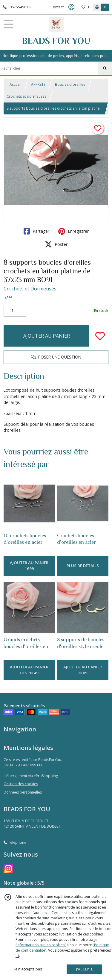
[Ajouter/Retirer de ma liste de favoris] (100, 336)
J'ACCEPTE (85, 969)
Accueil (16, 84)
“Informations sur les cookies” (41, 945)
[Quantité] (15, 311)
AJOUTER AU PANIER (47, 336)
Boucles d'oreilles (70, 84)
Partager (36, 231)
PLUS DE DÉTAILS (83, 566)
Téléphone (15, 842)
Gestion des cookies (21, 784)
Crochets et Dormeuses (30, 289)
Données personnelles (23, 792)
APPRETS (38, 84)
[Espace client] (71, 7)
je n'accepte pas (28, 969)
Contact (57, 7)
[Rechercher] (105, 68)
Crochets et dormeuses (26, 96)
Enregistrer (73, 231)
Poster (56, 244)
